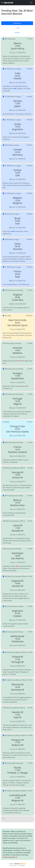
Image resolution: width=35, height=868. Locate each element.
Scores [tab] (17, 33)
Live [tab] (17, 28)
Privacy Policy (22, 866)
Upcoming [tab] (17, 23)
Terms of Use (13, 866)
